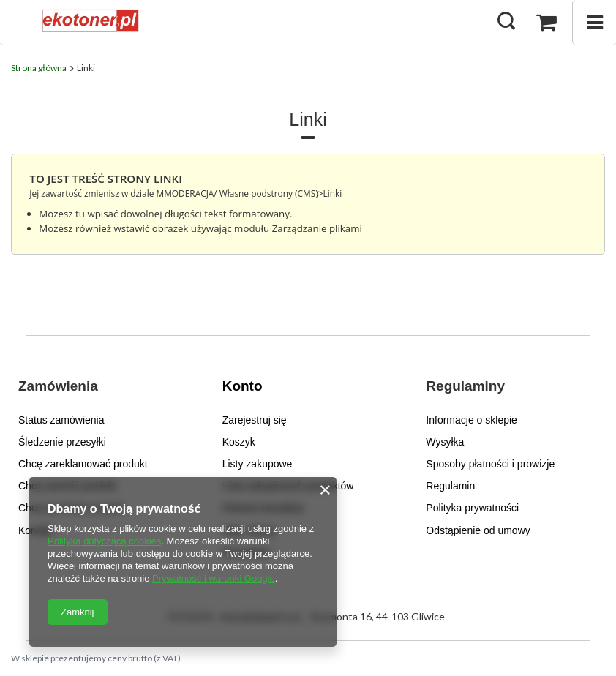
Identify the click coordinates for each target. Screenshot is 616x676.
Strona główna (39, 68)
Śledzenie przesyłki (62, 442)
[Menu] (594, 22)
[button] (95, 395)
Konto (243, 386)
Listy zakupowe (258, 464)
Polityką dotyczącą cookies (104, 541)
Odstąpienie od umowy (478, 530)
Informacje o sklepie (472, 420)
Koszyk (239, 442)
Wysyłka (445, 442)
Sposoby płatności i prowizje (490, 464)
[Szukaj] (506, 22)
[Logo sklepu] (89, 22)
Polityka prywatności (472, 508)
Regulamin (450, 486)
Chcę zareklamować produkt (83, 464)
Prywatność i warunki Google (214, 578)
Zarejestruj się (255, 420)
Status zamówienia (61, 420)
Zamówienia (58, 386)
